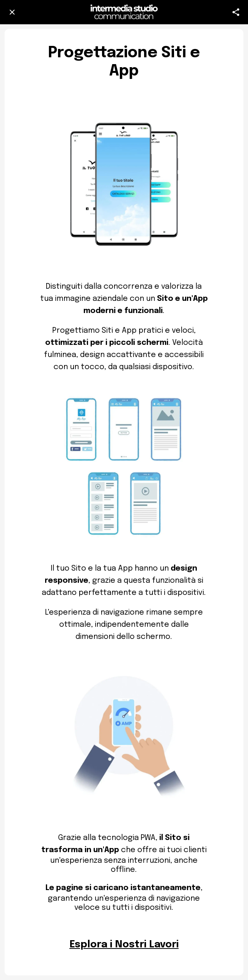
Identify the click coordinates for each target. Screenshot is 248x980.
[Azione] (236, 12)
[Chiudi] (12, 12)
